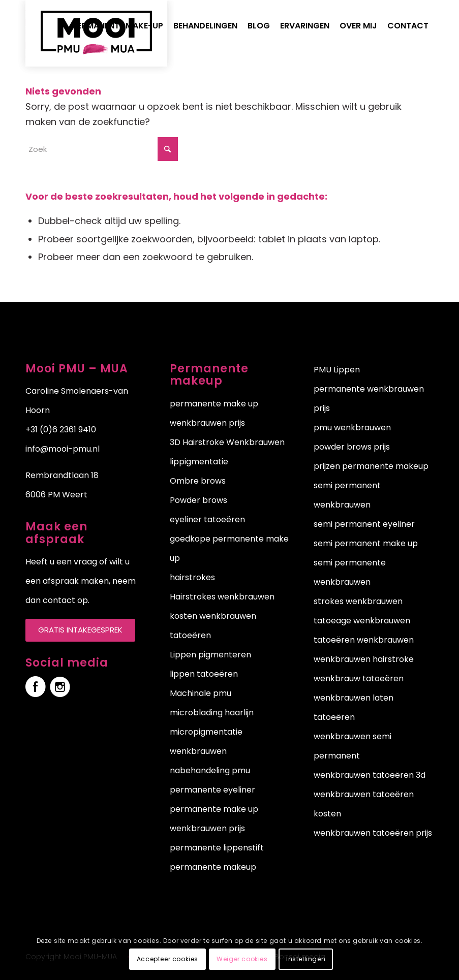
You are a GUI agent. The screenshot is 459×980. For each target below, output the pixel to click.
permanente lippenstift (217, 848)
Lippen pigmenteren (210, 655)
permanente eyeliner (212, 790)
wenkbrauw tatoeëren (359, 678)
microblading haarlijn (212, 713)
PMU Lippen (337, 370)
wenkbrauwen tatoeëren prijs (373, 833)
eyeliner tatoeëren (207, 519)
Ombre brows (198, 481)
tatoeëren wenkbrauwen (364, 640)
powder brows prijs (352, 447)
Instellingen (306, 959)
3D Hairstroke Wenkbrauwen (227, 442)
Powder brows (198, 500)
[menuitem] (118, 26)
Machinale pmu (201, 693)
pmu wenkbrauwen (352, 428)
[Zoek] (102, 149)
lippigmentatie (199, 462)
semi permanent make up (366, 543)
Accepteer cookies (167, 959)
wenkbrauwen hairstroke (364, 659)
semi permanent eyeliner (364, 524)
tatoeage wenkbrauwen (362, 621)
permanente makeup (213, 867)
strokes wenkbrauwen (358, 601)
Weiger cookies (242, 959)
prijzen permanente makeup (371, 466)
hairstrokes (192, 577)
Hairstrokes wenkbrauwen (222, 597)
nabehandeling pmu (210, 770)
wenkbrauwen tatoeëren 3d (370, 775)
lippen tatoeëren (204, 674)
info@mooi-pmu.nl (63, 449)
